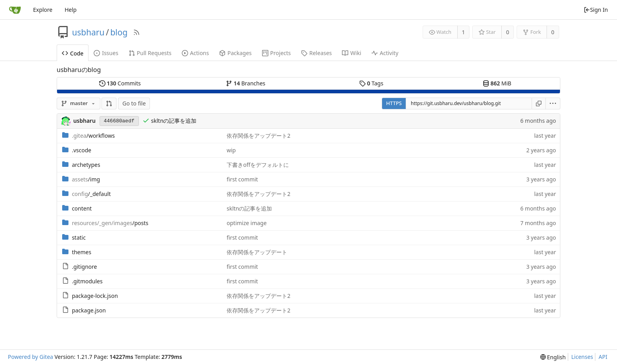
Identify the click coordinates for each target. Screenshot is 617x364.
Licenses (582, 357)
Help (71, 10)
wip (231, 150)
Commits (120, 83)
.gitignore (85, 267)
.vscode (82, 150)
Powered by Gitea (30, 357)
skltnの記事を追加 (174, 121)
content (82, 208)
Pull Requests (150, 53)
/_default (91, 194)
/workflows (93, 136)
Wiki (352, 53)
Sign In (596, 10)
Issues (106, 53)
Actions (195, 53)
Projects (276, 53)
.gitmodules (87, 281)
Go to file (134, 103)
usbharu (88, 32)
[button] (109, 103)
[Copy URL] (539, 103)
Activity (385, 53)
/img (86, 179)
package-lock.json (95, 296)
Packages (236, 53)
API (603, 357)
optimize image (247, 223)
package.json (89, 310)
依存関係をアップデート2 (259, 136)
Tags (371, 83)
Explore (43, 10)
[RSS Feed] (137, 32)
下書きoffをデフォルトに (258, 165)
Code (73, 53)
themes (82, 252)
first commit (242, 179)
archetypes (86, 165)
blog (119, 32)
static (79, 237)
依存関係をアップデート (257, 252)
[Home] (15, 10)
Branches (246, 83)
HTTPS (394, 103)
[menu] (553, 103)
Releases (316, 53)
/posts (110, 223)
